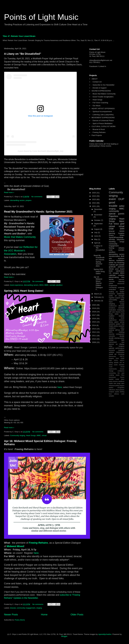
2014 (94, 325)
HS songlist (114, 273)
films (123, 375)
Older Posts (77, 615)
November (98, 215)
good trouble (113, 204)
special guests (117, 214)
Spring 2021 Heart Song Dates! (24, 291)
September (98, 224)
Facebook (93, 66)
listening (121, 281)
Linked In (103, 66)
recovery (112, 350)
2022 (94, 203)
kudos (111, 381)
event (112, 199)
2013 (94, 329)
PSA (110, 361)
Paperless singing (113, 217)
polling (117, 386)
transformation (114, 256)
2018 (94, 312)
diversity (121, 306)
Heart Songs (31, 435)
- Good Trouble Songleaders (102, 97)
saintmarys (120, 271)
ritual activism (120, 390)
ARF (123, 330)
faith (123, 340)
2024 (94, 196)
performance (120, 348)
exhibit (111, 340)
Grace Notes (117, 235)
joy (117, 292)
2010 (94, 339)
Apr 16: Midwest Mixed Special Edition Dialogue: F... (98, 283)
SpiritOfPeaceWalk (116, 237)
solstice (111, 352)
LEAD (122, 358)
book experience (17, 285)
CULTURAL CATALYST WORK (104, 126)
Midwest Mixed (15, 546)
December (98, 209)
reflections (112, 390)
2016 (94, 319)
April (96, 243)
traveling (112, 242)
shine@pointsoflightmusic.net (101, 60)
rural (111, 250)
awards (116, 363)
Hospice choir (114, 358)
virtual (44, 435)
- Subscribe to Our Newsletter (103, 85)
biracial (13, 608)
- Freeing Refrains (98, 132)
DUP (121, 199)
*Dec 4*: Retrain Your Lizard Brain (19, 36)
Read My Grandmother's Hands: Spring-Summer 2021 (38, 212)
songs (122, 242)
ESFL (111, 332)
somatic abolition (56, 285)
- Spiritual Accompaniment (102, 112)
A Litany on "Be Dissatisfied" (23, 54)
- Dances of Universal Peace (103, 121)
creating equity (114, 375)
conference (113, 306)
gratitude (112, 267)
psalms (111, 388)
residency (112, 328)
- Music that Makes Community (103, 94)
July (96, 232)
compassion (120, 334)
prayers (28, 200)
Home (44, 615)
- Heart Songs (97, 100)
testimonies (120, 352)
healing (111, 292)
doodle (122, 336)
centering (121, 287)
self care (112, 312)
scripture (112, 392)
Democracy (112, 356)
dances (112, 260)
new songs (117, 383)
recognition (121, 388)
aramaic (121, 279)
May (96, 239)
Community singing (18, 435)
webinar (112, 330)
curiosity (112, 281)
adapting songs (117, 304)
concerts (112, 336)
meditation (120, 260)
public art (113, 296)
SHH (122, 229)
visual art (113, 354)
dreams (122, 320)
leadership (121, 294)
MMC (47, 285)
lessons (115, 381)
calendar (112, 275)
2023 (94, 199)
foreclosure (112, 377)
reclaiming (121, 310)
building (122, 332)
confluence (121, 371)
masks (111, 383)
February (98, 297)
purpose (121, 326)
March (97, 294)
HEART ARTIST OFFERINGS (103, 109)
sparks (117, 392)
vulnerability (113, 300)
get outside (120, 265)
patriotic (112, 348)
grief (122, 224)
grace (116, 322)
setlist (122, 206)
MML (123, 300)
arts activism (117, 258)
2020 (94, 305)
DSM (111, 229)
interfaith (121, 308)
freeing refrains (117, 248)
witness (117, 394)
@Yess (118, 330)
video (122, 328)
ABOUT (95, 79)
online (111, 283)
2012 (94, 332)
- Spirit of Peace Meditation (102, 123)
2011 (94, 336)
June (96, 236)
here (60, 387)
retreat (112, 226)
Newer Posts (11, 615)
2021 (94, 206)
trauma (118, 312)
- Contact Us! (97, 82)
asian (117, 314)
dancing (112, 233)
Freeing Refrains (38, 543)
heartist (111, 379)
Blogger (64, 636)
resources (121, 283)
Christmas (121, 354)
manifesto (121, 381)
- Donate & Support (99, 88)
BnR (123, 256)
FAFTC (122, 356)
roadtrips (121, 350)
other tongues (117, 346)
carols (116, 365)
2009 (94, 342)
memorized (113, 342)
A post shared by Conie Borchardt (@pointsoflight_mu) (41, 151)
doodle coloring (114, 338)
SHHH (122, 231)
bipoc (122, 221)
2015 (94, 322)
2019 (94, 308)
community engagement (26, 608)
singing (39, 608)
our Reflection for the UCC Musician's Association (21, 250)
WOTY (122, 361)
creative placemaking (117, 276)
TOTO (116, 361)
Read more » (9, 192)
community (114, 211)
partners (121, 267)
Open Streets (117, 302)
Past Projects (97, 135)
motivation (112, 310)
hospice (121, 233)
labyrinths (121, 239)
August (97, 229)
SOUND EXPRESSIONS (101, 91)
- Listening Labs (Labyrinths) (103, 115)
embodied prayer (117, 289)
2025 (94, 193)
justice (118, 324)
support (118, 298)
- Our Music (96, 106)
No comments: (37, 197)
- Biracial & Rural (98, 129)
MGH (41, 285)
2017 (94, 315)
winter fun (113, 263)
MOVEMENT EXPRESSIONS (103, 118)
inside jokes (120, 379)
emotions (112, 308)
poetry (116, 326)
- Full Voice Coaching (100, 103)
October (98, 220)
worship (112, 239)
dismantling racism (17, 200)
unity (123, 298)
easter (122, 338)
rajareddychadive (105, 634)
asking (111, 363)
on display (120, 344)
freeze (122, 377)
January (98, 301)
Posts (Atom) (20, 620)
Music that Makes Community (20, 237)
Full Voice (114, 224)
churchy (112, 334)
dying (111, 322)
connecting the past (117, 373)
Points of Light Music (41, 17)
